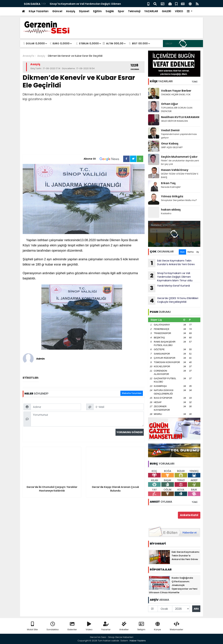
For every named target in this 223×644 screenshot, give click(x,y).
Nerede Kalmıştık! (171, 187)
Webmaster (176, 626)
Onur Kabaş (170, 144)
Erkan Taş (168, 183)
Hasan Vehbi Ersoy (175, 170)
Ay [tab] (198, 252)
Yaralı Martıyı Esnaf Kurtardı (169, 288)
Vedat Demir (170, 130)
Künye (157, 626)
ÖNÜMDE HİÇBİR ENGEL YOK (176, 94)
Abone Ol (103, 159)
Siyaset (84, 11)
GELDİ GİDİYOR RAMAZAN (174, 121)
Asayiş (71, 11)
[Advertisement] (84, 128)
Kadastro (166, 213)
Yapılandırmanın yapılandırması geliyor (179, 136)
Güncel (57, 11)
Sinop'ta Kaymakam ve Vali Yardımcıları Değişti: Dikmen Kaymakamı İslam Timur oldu (170, 277)
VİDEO (179, 11)
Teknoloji (134, 11)
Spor (121, 11)
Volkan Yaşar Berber (176, 91)
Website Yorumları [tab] (132, 393)
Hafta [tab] (191, 252)
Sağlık (110, 11)
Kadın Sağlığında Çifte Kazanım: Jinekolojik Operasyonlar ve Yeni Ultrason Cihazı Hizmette (173, 585)
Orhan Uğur (170, 104)
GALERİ (166, 11)
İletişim (141, 626)
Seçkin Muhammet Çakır (179, 157)
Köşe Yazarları (39, 11)
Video (89, 626)
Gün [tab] (182, 252)
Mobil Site (32, 626)
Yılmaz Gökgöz (172, 196)
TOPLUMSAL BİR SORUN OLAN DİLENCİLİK (177, 109)
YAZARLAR (151, 11)
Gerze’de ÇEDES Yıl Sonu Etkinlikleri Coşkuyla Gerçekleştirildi (173, 301)
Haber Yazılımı (138, 641)
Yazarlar (106, 626)
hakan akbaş (171, 210)
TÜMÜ (195, 82)
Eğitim (97, 11)
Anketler (124, 626)
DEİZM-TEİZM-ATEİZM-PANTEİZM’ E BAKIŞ (180, 176)
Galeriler (72, 626)
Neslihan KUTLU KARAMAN (180, 117)
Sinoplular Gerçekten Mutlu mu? (179, 200)
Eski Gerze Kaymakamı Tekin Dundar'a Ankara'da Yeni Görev (171, 263)
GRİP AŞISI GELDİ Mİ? (172, 147)
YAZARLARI (161, 81)
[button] (190, 11)
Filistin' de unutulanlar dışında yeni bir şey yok (180, 162)
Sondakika (53, 626)
